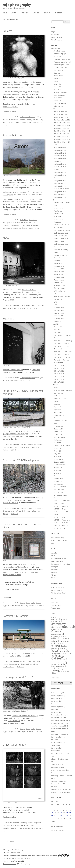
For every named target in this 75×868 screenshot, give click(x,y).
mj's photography (17, 5)
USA (54, 498)
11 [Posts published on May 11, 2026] (52, 813)
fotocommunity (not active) (61, 564)
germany (29, 225)
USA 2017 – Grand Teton (62, 501)
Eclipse (55, 109)
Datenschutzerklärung (10, 864)
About (14, 13)
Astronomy (23, 823)
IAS (52, 543)
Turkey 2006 (58, 468)
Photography (60, 13)
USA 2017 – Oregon (61, 509)
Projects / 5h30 (8, 300)
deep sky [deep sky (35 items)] (55, 636)
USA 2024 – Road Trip (61, 525)
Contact (47, 13)
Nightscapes (58, 79)
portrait (27, 828)
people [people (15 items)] (65, 659)
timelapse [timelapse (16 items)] (61, 669)
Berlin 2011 (58, 101)
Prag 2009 (57, 451)
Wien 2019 (58, 473)
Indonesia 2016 (59, 443)
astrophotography (9, 828)
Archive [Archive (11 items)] (54, 617)
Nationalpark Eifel (60, 103)
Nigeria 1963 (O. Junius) (62, 445)
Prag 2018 (57, 456)
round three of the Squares (32, 82)
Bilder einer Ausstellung (62, 296)
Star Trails (57, 84)
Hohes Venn (58, 440)
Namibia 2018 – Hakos (62, 343)
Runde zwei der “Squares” (13, 370)
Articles (36, 13)
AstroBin (54, 553)
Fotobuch (15, 97)
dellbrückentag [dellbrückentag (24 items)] (57, 638)
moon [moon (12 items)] (64, 654)
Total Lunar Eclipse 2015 (62, 112)
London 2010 (59, 479)
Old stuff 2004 (59, 376)
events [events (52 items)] (55, 643)
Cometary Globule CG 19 (60, 726)
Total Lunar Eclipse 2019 (62, 117)
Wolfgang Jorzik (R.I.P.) (59, 593)
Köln (54, 200)
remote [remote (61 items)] (62, 667)
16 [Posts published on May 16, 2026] (67, 813)
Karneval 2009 (59, 269)
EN (20, 120)
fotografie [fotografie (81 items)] (57, 646)
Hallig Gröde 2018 (60, 197)
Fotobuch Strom (12, 135)
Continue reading (10, 111)
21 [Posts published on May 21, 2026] (61, 816)
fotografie (32, 120)
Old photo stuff (58, 363)
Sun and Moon (59, 87)
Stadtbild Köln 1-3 (60, 285)
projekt (30, 122)
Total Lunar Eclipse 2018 (62, 114)
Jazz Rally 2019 (59, 319)
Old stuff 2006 (59, 382)
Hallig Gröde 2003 (60, 147)
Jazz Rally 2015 (59, 316)
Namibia (22, 661)
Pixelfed (54, 572)
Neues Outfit (60, 831)
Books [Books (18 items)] (57, 629)
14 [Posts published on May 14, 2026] (61, 813)
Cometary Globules (61, 67)
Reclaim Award (59, 280)
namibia (21, 664)
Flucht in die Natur (11, 503)
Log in (53, 32)
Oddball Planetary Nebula (60, 723)
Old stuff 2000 (59, 368)
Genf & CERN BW (60, 437)
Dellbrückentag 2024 (61, 239)
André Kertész (14, 718)
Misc (54, 294)
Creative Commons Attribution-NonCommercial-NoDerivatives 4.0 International (36, 855)
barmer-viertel (13, 606)
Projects (32, 117)
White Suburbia (59, 291)
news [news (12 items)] (63, 656)
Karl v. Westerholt (26, 185)
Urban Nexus (56, 608)
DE (17, 120)
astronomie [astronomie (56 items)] (57, 621)
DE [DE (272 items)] (65, 634)
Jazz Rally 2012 (59, 307)
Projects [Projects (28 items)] (55, 667)
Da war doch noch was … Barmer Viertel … (22, 525)
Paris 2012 (58, 448)
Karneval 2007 (59, 263)
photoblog (39, 120)
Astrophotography (34, 823)
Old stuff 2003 (59, 374)
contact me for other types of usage (19, 858)
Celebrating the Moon (62, 65)
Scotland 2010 (59, 490)
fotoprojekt (21, 225)
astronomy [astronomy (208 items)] (59, 624)
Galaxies (57, 73)
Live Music (58, 321)
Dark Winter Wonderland (63, 230)
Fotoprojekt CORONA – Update (21, 460)
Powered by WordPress (10, 861)
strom (26, 228)
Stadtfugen (55, 602)
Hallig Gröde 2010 (60, 172)
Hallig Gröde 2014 (60, 192)
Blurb (53, 556)
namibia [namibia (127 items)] (56, 656)
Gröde (55, 145)
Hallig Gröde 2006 (60, 150)
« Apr (53, 821)
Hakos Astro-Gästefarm (59, 541)
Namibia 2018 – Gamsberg (63, 341)
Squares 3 (9, 31)
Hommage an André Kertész (19, 677)
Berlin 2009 (58, 98)
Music (55, 305)
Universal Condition (14, 745)
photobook (29, 87)
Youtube (54, 578)
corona (11, 447)
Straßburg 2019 (59, 465)
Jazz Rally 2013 (59, 310)
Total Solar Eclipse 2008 (62, 125)
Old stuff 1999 (59, 365)
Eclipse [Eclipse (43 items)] (54, 641)
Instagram (55, 567)
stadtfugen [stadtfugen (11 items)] (55, 669)
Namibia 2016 (59, 332)
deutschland (33, 223)
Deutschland (24, 220)
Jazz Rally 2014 (59, 313)
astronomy (30, 825)
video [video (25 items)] (54, 673)
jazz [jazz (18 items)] (57, 654)
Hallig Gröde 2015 (60, 194)
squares (35, 122)
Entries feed (55, 34)
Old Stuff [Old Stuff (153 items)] (57, 658)
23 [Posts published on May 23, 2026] (67, 816)
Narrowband (58, 76)
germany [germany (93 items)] (63, 648)
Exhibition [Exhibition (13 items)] (61, 644)
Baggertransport (60, 95)
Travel (5, 664)
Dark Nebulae (59, 70)
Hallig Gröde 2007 (60, 153)
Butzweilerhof (59, 227)
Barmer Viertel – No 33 (62, 225)
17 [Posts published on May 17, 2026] (70, 813)
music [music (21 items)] (69, 654)
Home (5, 13)
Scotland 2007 (59, 484)
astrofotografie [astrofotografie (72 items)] (59, 619)
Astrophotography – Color (63, 62)
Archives (24, 13)
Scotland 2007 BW (60, 487)
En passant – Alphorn (59, 718)
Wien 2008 (58, 470)
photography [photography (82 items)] (59, 664)
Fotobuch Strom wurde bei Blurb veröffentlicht (24, 199)
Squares (57, 404)
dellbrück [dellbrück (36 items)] (63, 636)
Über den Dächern (60, 288)
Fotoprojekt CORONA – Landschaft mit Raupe (23, 392)
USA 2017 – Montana (61, 506)
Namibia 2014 (59, 327)
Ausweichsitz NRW (60, 92)
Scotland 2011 (59, 492)
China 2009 (58, 434)
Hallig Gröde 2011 (60, 181)
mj (52, 831)
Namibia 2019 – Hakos (62, 354)
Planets (57, 81)
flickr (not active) (57, 561)
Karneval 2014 (59, 277)
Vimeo (54, 575)
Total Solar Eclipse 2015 (62, 134)
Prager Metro (59, 459)
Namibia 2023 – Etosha (62, 357)
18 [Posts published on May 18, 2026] (52, 816)
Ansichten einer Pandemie (63, 390)
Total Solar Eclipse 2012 (62, 131)
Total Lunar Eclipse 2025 (62, 120)
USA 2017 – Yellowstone (62, 523)
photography (16, 122)
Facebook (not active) (59, 558)
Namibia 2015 (59, 330)
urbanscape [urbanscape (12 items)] (63, 671)
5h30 (6, 238)
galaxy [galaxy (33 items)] (65, 646)
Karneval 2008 (59, 266)
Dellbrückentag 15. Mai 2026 (61, 734)
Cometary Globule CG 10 (60, 767)
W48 (56, 302)
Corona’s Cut (58, 393)
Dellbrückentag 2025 (61, 241)
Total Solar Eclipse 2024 (62, 142)
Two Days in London (61, 495)
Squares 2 (9, 318)
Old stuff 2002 (59, 371)
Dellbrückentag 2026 (61, 244)
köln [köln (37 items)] (60, 653)
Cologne (22, 305)
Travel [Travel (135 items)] (55, 671)
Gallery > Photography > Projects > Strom (18, 209)
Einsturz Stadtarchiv (61, 247)
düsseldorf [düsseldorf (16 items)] (67, 638)
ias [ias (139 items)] (53, 653)
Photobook (33, 220)
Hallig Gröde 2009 (60, 164)
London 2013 (59, 481)
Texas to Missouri (57, 765)
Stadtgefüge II (59, 415)
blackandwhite (8, 120)
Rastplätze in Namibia (16, 616)
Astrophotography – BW (62, 59)
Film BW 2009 (59, 299)
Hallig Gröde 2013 (60, 186)
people (26, 732)
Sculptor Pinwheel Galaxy (60, 784)
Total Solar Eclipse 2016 (62, 136)
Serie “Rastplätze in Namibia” (29, 653)
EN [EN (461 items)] (60, 641)
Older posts (8, 841)
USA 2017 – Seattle (60, 517)
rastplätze (6, 667)
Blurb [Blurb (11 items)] (53, 629)
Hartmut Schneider (58, 587)
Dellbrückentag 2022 (61, 233)
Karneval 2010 (59, 272)
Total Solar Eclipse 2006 (62, 123)
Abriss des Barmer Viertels (13, 567)
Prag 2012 (57, 454)
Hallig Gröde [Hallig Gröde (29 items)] (64, 651)
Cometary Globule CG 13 (60, 781)
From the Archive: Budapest (61, 792)
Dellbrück (57, 396)
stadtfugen (58, 412)
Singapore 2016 (59, 462)
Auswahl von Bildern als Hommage (25, 716)
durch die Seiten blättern (12, 204)
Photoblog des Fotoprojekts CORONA (17, 436)
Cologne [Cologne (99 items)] (56, 631)
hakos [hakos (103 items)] (55, 651)
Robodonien (58, 283)
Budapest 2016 (59, 429)
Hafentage (58, 261)
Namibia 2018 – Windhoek (63, 352)
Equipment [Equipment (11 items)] (66, 642)
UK (54, 476)
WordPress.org (56, 40)
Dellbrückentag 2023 (61, 236)
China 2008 (58, 432)
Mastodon (55, 569)
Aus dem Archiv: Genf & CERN (61, 789)
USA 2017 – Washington (62, 520)
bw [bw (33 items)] (61, 629)
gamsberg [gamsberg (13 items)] (54, 649)
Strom (56, 418)
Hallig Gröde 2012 (60, 183)
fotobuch (24, 120)
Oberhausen (58, 106)
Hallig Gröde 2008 (60, 156)
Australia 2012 (59, 426)
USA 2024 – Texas (60, 528)
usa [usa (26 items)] (68, 671)
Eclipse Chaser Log (58, 538)
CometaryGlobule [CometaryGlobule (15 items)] (57, 635)
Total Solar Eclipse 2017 (62, 139)
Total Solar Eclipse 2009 (62, 128)
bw (14, 120)
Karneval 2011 (59, 274)
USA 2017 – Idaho (60, 503)
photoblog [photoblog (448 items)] (59, 662)
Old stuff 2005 (59, 379)
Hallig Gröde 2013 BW (61, 189)
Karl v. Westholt (14, 721)
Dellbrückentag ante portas (61, 720)
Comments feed (57, 37)
